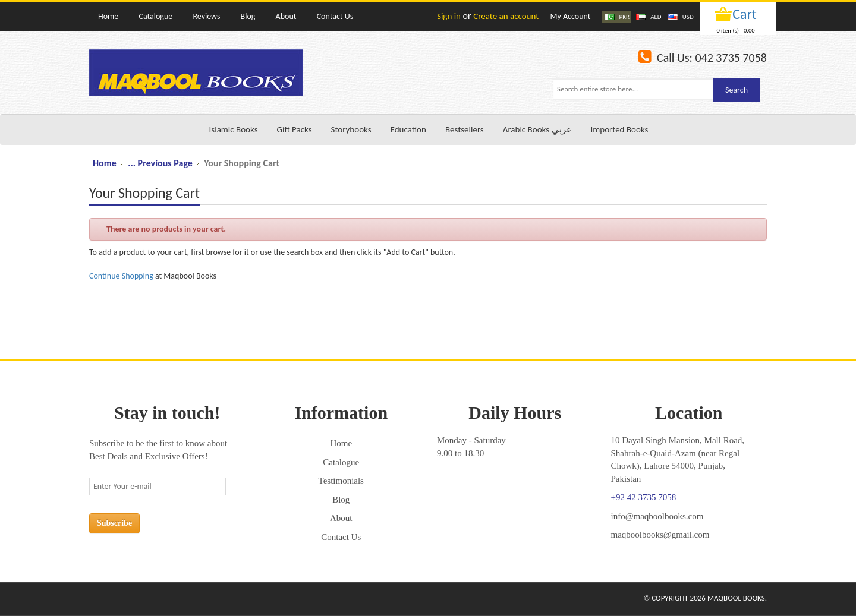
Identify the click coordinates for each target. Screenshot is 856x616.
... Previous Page (160, 163)
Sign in (449, 16)
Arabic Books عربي (537, 129)
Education (408, 129)
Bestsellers (465, 129)
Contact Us (341, 537)
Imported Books (620, 129)
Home (105, 163)
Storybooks (351, 129)
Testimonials (341, 481)
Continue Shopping (121, 276)
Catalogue (341, 462)
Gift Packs (295, 129)
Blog (341, 500)
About (341, 518)
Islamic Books (234, 129)
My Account (570, 16)
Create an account (506, 16)
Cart (745, 14)
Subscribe (114, 523)
